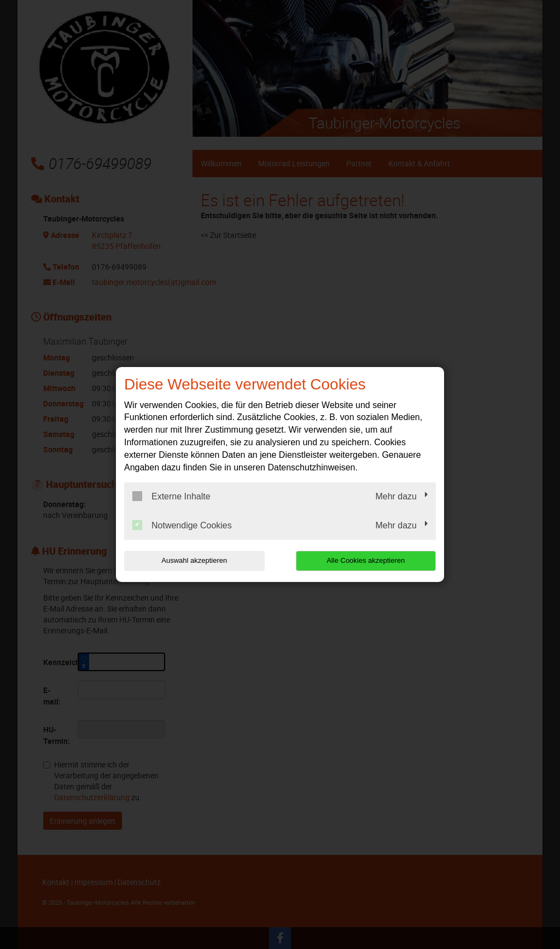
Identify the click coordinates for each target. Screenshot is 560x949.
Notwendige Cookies (182, 525)
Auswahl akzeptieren (194, 560)
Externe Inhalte (171, 496)
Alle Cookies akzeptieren (366, 560)
